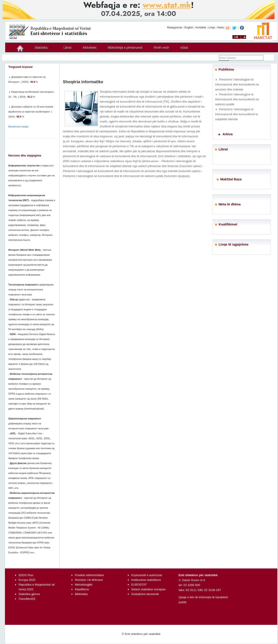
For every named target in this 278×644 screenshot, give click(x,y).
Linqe (212, 28)
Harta (220, 28)
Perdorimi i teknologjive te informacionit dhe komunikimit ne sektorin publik (237, 99)
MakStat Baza (231, 179)
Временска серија (18, 126)
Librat (68, 48)
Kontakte (201, 28)
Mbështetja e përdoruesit (125, 48)
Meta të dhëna (230, 204)
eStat (184, 48)
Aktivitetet (90, 48)
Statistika (41, 48)
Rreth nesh (161, 48)
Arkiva (228, 134)
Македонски (175, 28)
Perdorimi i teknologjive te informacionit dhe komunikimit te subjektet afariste (237, 114)
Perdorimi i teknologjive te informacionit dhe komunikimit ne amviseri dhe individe (237, 84)
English (189, 28)
